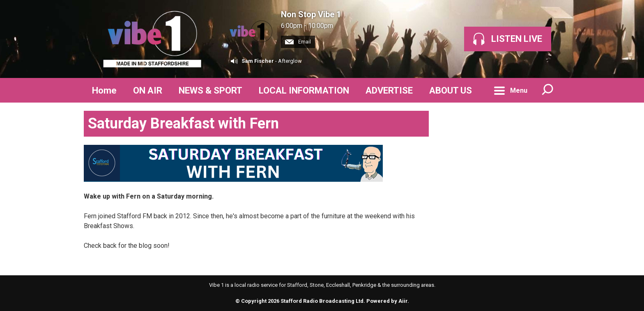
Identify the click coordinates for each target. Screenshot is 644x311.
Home (104, 90)
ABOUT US (451, 90)
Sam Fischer (258, 61)
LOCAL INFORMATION (304, 90)
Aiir (403, 301)
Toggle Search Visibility (548, 90)
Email (298, 42)
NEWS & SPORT (210, 90)
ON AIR (148, 90)
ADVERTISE (389, 90)
